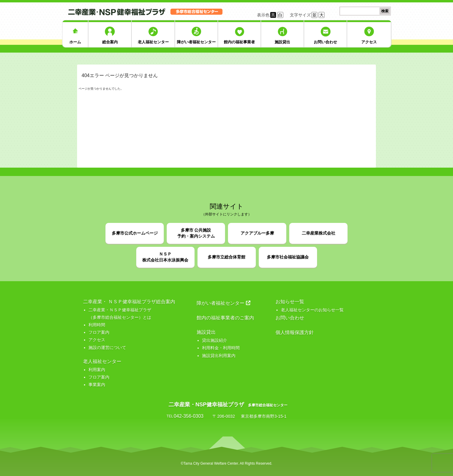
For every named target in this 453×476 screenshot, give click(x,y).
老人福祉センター (153, 42)
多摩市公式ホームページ (135, 233)
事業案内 (97, 385)
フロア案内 (99, 332)
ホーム (75, 42)
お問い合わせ (325, 42)
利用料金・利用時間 (221, 348)
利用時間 (97, 325)
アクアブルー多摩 (257, 233)
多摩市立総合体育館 (227, 257)
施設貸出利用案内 (219, 356)
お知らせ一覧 (290, 302)
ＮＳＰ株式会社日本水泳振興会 (165, 257)
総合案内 (110, 42)
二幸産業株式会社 (319, 233)
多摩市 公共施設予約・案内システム (196, 233)
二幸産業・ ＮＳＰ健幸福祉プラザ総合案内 (129, 302)
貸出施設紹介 (215, 340)
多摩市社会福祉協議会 (288, 257)
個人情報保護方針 (295, 332)
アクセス (369, 42)
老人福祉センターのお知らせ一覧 (312, 310)
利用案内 (97, 370)
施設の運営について (107, 348)
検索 (385, 11)
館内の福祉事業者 (239, 42)
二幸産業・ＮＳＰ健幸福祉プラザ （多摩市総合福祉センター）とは (120, 314)
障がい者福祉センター (196, 42)
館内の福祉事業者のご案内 (225, 318)
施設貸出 (282, 42)
